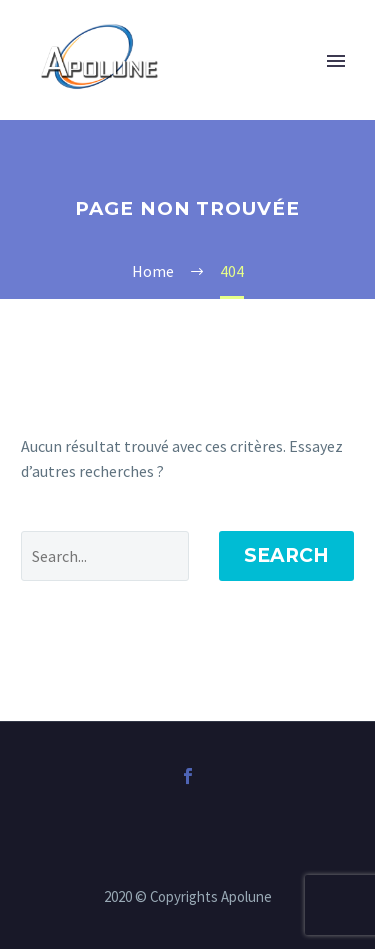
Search (286, 555)
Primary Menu (336, 61)
